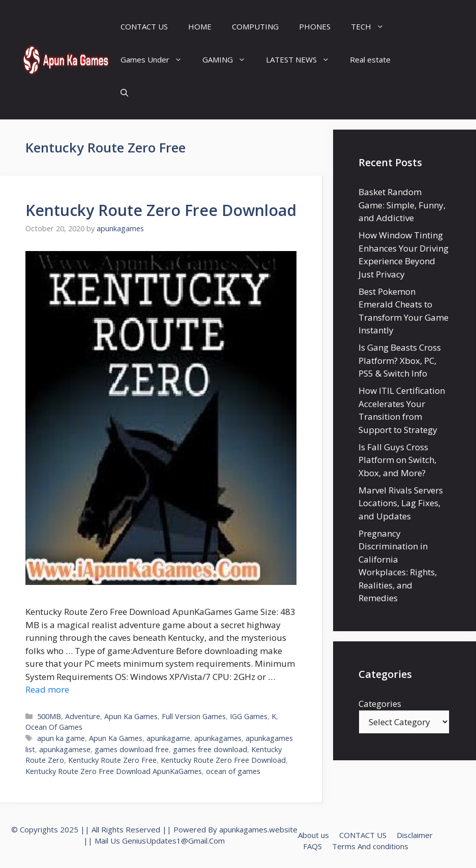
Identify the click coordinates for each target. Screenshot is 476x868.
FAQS (313, 846)
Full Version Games (194, 716)
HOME (200, 26)
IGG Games (249, 716)
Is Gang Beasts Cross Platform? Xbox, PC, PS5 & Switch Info (400, 360)
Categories (380, 704)
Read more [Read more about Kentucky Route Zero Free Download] (47, 689)
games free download (210, 749)
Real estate (370, 59)
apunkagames (218, 738)
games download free (132, 749)
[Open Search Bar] (124, 93)
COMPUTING (255, 26)
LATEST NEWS (303, 60)
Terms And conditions (370, 846)
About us (314, 835)
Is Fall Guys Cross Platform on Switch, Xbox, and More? (397, 460)
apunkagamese (65, 749)
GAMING (229, 60)
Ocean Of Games (54, 727)
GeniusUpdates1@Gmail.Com (173, 841)
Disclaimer (415, 835)
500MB (49, 716)
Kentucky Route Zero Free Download (161, 210)
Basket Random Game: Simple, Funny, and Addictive (402, 205)
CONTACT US (144, 26)
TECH (373, 27)
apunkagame (168, 738)
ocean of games (233, 771)
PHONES (315, 26)
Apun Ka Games (131, 716)
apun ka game (61, 738)
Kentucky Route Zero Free (112, 760)
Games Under (156, 60)
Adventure (83, 716)
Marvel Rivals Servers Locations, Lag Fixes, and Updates (401, 503)
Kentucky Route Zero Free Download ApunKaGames (114, 771)
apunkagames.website (258, 829)
